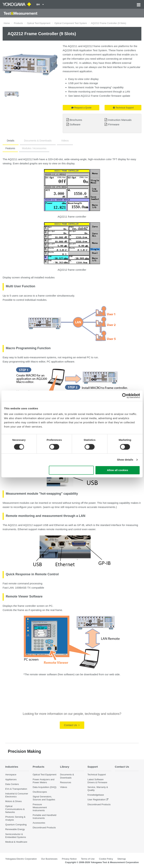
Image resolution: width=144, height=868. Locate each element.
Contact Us (72, 725)
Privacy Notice (69, 859)
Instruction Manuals (120, 120)
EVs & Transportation (16, 789)
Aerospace (11, 775)
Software (75, 124)
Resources (66, 782)
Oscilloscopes (40, 792)
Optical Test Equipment (39, 23)
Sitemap (122, 859)
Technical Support (123, 108)
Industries (12, 767)
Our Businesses (49, 859)
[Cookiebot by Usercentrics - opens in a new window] (125, 396)
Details (11, 141)
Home (7, 23)
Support (93, 767)
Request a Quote (81, 108)
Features (10, 148)
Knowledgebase (96, 795)
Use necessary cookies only (71, 470)
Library (65, 767)
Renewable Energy (15, 829)
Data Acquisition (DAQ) (44, 787)
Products (18, 23)
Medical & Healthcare (16, 842)
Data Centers (12, 784)
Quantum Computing (16, 825)
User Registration (96, 800)
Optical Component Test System (71, 23)
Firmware (114, 124)
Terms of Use (88, 859)
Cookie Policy (106, 859)
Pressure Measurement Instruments (40, 807)
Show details (125, 460)
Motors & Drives (13, 801)
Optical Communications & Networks (15, 809)
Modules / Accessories (34, 148)
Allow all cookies (118, 470)
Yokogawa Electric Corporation (21, 859)
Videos (65, 141)
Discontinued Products (44, 828)
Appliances (11, 779)
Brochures (76, 120)
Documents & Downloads (38, 141)
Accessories (39, 823)
